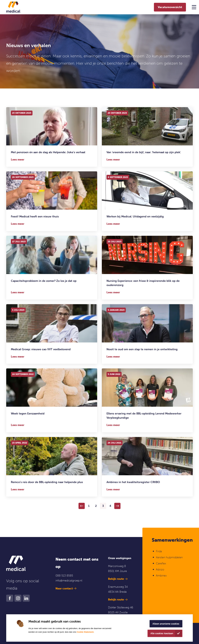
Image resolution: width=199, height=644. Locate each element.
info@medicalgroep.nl (69, 580)
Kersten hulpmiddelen (169, 557)
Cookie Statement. (85, 632)
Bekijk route (116, 579)
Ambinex (162, 575)
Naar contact (64, 588)
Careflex (161, 563)
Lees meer (18, 159)
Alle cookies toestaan (162, 633)
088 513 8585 (64, 575)
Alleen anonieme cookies (166, 624)
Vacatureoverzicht (170, 7)
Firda (159, 551)
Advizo (160, 569)
